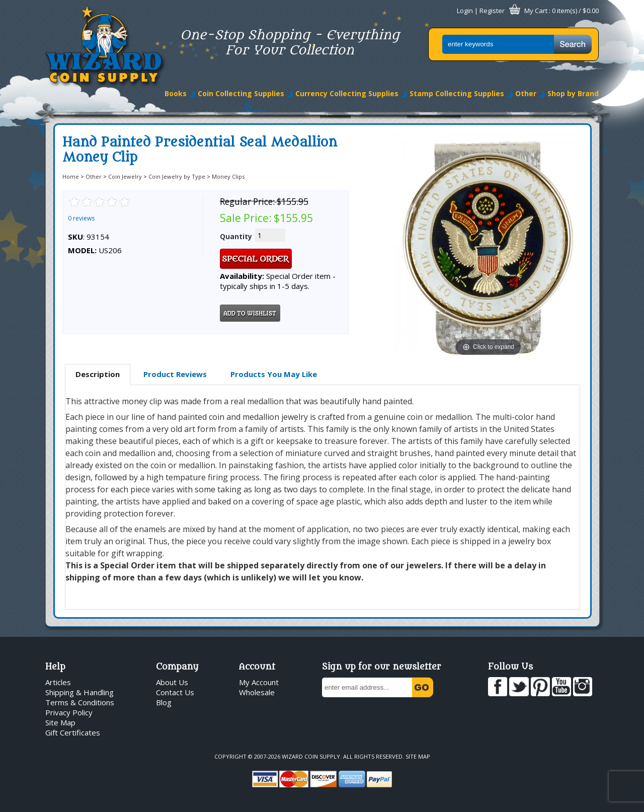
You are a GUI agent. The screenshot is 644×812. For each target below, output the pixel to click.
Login (465, 11)
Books (176, 93)
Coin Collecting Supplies (241, 93)
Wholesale (257, 692)
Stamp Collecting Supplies (457, 93)
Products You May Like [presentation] (274, 374)
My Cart (536, 11)
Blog (164, 702)
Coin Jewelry (125, 176)
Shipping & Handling (79, 692)
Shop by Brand (573, 93)
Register (492, 11)
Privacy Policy (69, 712)
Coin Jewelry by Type (177, 176)
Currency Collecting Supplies (347, 93)
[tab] (98, 375)
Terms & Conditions (80, 702)
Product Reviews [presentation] (175, 374)
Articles (58, 682)
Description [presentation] (98, 374)
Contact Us (175, 692)
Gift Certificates (73, 732)
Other (526, 93)
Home (71, 176)
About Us (172, 682)
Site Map (60, 722)
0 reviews (81, 218)
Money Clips (228, 176)
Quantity (236, 236)
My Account (259, 682)
